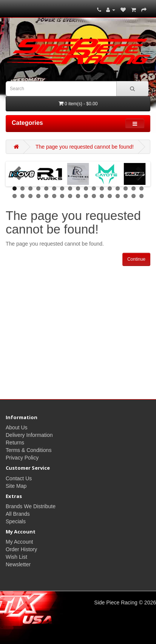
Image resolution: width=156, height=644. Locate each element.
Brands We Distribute (31, 506)
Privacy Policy (22, 458)
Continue (136, 259)
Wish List (16, 557)
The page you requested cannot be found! (85, 147)
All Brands (18, 514)
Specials (16, 521)
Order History (21, 549)
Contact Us (19, 478)
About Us (17, 427)
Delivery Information (29, 435)
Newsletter (18, 564)
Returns (15, 443)
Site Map (16, 486)
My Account (19, 542)
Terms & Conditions (29, 450)
